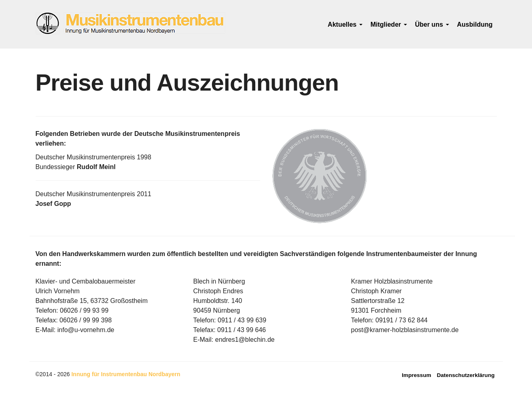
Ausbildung (475, 24)
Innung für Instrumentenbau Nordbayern (126, 374)
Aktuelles (345, 24)
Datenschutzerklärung (466, 375)
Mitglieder (389, 24)
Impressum (416, 375)
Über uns (432, 24)
